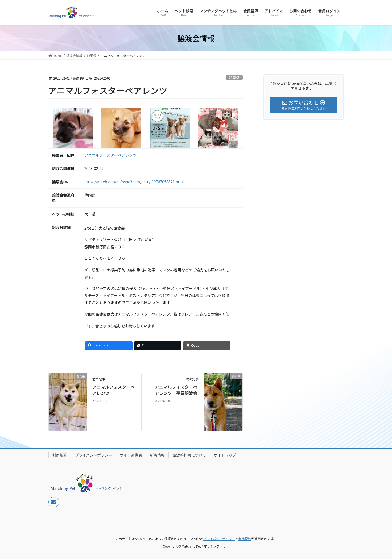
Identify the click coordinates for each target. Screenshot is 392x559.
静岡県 (234, 78)
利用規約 (60, 455)
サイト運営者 (131, 455)
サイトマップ (225, 455)
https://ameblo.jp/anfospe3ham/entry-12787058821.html (134, 182)
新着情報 (157, 455)
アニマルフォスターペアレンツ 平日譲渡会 (176, 390)
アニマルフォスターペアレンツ (110, 155)
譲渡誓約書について (189, 455)
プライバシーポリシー (94, 455)
